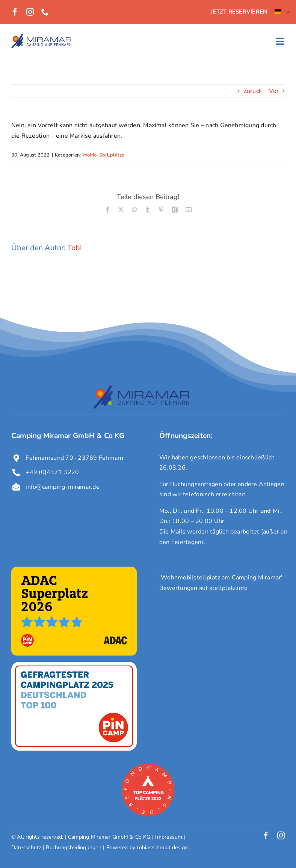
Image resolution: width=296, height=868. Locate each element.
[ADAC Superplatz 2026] (74, 570)
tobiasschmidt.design (162, 847)
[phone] (45, 12)
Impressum (169, 837)
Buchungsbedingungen (74, 847)
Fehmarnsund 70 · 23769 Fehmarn (74, 458)
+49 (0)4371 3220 (52, 472)
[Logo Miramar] (41, 36)
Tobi (75, 248)
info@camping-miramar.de (63, 487)
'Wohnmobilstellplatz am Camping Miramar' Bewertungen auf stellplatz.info (221, 583)
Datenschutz (26, 847)
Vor (274, 91)
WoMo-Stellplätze (103, 155)
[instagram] (30, 12)
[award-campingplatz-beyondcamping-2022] (148, 767)
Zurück (253, 91)
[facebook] (15, 12)
